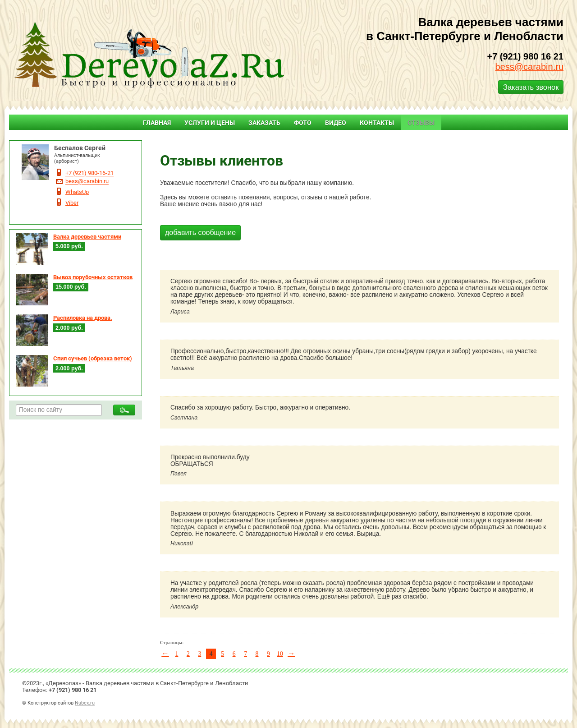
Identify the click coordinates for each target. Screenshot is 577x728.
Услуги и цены (210, 123)
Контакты (377, 123)
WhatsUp (77, 192)
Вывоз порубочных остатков (93, 277)
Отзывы (421, 123)
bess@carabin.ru (529, 67)
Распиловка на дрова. (83, 318)
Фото (303, 123)
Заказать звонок (531, 87)
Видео (336, 123)
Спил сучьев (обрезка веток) (93, 358)
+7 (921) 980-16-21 (89, 173)
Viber (72, 203)
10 (280, 654)
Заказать (264, 123)
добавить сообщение (200, 233)
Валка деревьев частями (87, 237)
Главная (157, 123)
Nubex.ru (85, 703)
